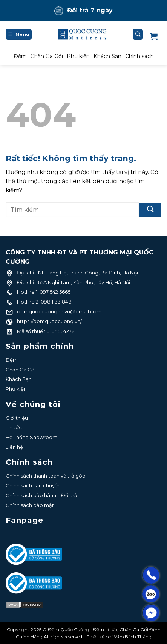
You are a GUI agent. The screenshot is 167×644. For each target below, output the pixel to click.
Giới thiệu (17, 418)
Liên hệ (14, 447)
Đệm (20, 56)
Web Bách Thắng (133, 637)
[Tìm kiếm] (138, 34)
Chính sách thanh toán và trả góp (46, 476)
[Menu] (19, 34)
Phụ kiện (78, 56)
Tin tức (14, 427)
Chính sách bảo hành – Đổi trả (41, 495)
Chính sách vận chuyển (33, 485)
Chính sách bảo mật (30, 505)
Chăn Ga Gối (47, 56)
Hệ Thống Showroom (31, 437)
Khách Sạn (107, 56)
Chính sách (139, 56)
